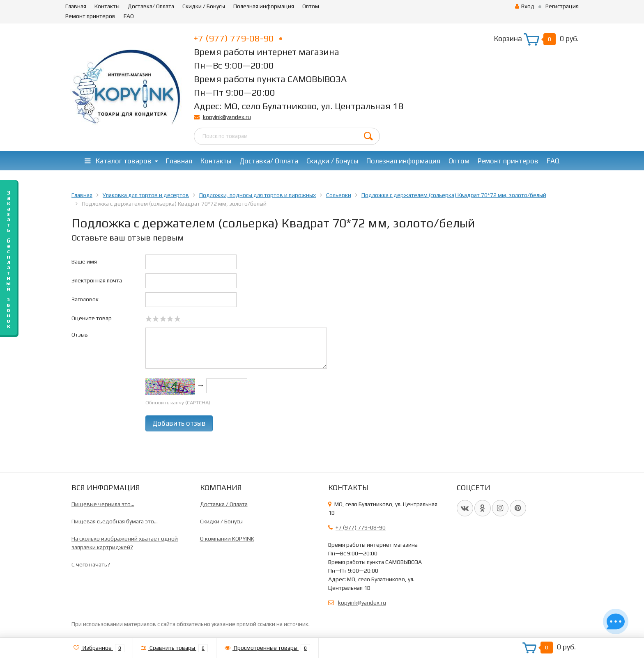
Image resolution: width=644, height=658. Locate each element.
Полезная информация (264, 6)
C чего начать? (91, 564)
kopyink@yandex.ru (227, 117)
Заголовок (85, 299)
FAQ (129, 16)
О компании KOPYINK (227, 539)
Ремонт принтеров (90, 16)
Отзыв (80, 335)
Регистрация (562, 6)
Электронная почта (97, 280)
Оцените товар (92, 318)
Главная (76, 6)
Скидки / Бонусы (204, 6)
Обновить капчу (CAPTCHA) (178, 402)
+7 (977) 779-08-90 (238, 38)
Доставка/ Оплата (151, 6)
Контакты (107, 6)
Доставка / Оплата (224, 504)
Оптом (311, 6)
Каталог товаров (118, 161)
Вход (525, 6)
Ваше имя (84, 261)
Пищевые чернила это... (103, 504)
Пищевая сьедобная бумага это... (115, 521)
